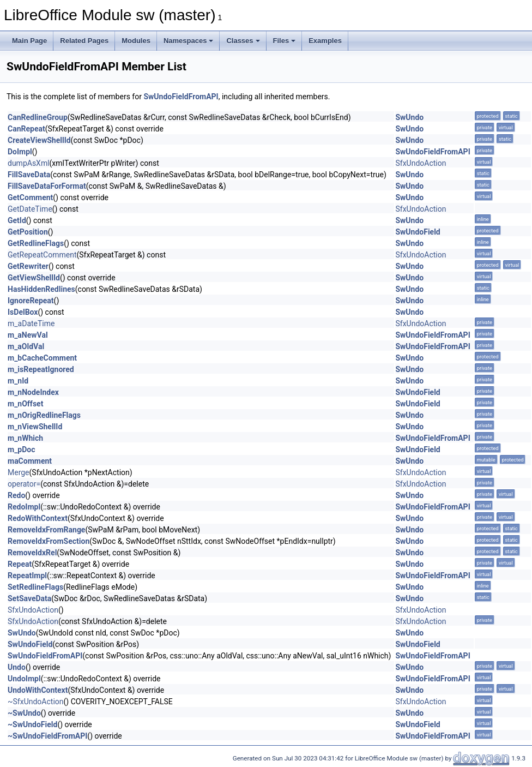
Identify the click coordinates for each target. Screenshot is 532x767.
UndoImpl (24, 679)
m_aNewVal (28, 335)
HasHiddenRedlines (41, 289)
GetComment (30, 197)
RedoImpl (24, 507)
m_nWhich (25, 438)
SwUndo (409, 117)
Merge (19, 472)
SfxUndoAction (421, 163)
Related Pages (84, 41)
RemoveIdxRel (32, 553)
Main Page (29, 41)
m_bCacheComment (42, 358)
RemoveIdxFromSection (49, 541)
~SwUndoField (32, 724)
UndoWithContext (38, 690)
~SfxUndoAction (36, 702)
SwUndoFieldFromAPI (181, 97)
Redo (16, 495)
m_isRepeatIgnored (41, 369)
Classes (243, 41)
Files (285, 41)
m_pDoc (22, 450)
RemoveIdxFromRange (46, 530)
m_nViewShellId (35, 427)
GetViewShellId (34, 278)
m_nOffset (25, 404)
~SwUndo (24, 713)
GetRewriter (28, 266)
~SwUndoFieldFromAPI (47, 736)
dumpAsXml (29, 163)
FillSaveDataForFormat (47, 186)
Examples (325, 41)
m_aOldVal (26, 346)
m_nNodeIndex (33, 392)
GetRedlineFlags (36, 243)
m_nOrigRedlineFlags (44, 415)
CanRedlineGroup (38, 117)
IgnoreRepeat (31, 301)
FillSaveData (29, 175)
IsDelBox (23, 312)
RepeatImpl (27, 576)
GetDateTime (30, 209)
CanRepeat (26, 129)
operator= (24, 484)
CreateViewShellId (39, 140)
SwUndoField (418, 232)
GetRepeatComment (42, 255)
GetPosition (28, 232)
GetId (17, 220)
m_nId (18, 381)
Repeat (20, 564)
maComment (30, 461)
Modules (136, 41)
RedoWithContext (38, 518)
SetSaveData (29, 598)
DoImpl (20, 152)
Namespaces (189, 41)
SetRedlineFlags (35, 587)
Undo (17, 667)
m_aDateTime (31, 323)
